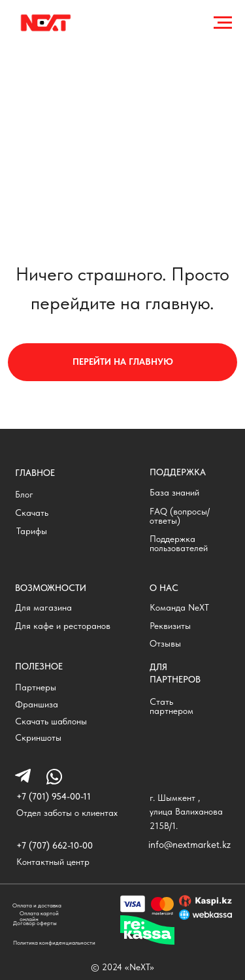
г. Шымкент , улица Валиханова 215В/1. (186, 812)
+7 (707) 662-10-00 (55, 846)
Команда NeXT (179, 608)
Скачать (32, 513)
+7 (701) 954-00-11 (54, 797)
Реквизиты (170, 626)
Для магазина (43, 608)
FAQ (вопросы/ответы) (180, 516)
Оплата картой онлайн (39, 916)
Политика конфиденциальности (54, 942)
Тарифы (32, 531)
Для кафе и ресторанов (63, 626)
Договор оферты (35, 923)
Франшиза (37, 704)
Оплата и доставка (37, 905)
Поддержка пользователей (179, 544)
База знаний (174, 493)
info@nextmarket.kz (189, 845)
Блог (24, 495)
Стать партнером (171, 706)
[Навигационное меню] (223, 23)
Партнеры (36, 687)
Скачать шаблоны (51, 721)
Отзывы (165, 644)
